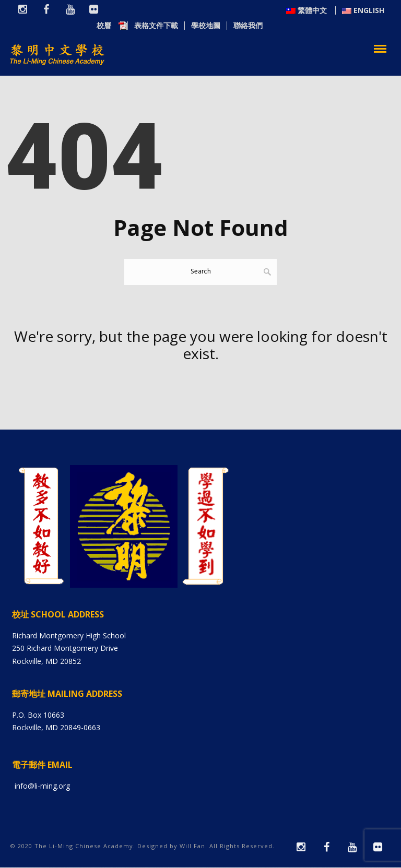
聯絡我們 (370, 26)
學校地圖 (327, 26)
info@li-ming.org (42, 786)
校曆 (231, 26)
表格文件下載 (278, 26)
